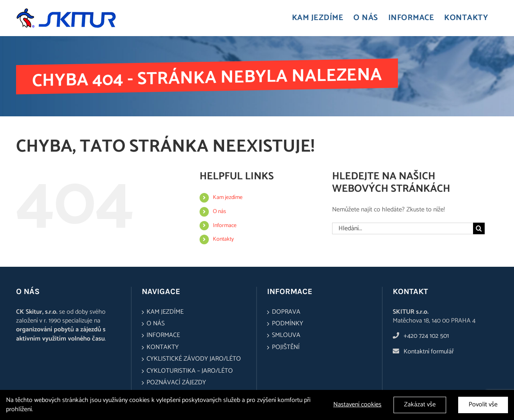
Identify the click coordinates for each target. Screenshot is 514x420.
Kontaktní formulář (429, 352)
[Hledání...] (403, 228)
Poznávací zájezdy (176, 383)
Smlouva (286, 335)
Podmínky (288, 324)
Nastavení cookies (357, 405)
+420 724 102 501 (426, 336)
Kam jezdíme (228, 198)
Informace (225, 226)
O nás (219, 212)
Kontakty (223, 239)
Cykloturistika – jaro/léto (190, 371)
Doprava (286, 312)
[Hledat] (479, 228)
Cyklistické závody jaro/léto (194, 359)
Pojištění (286, 347)
